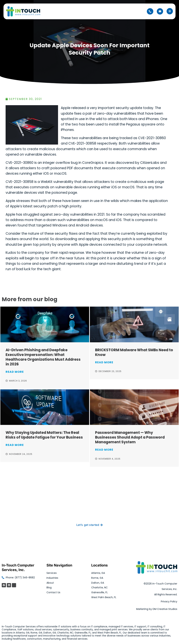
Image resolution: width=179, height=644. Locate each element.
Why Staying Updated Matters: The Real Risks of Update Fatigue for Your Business (44, 435)
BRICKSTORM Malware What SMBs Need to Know (134, 352)
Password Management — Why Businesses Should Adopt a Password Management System (130, 437)
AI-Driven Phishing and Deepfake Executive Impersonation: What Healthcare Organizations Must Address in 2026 (43, 357)
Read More (15, 372)
